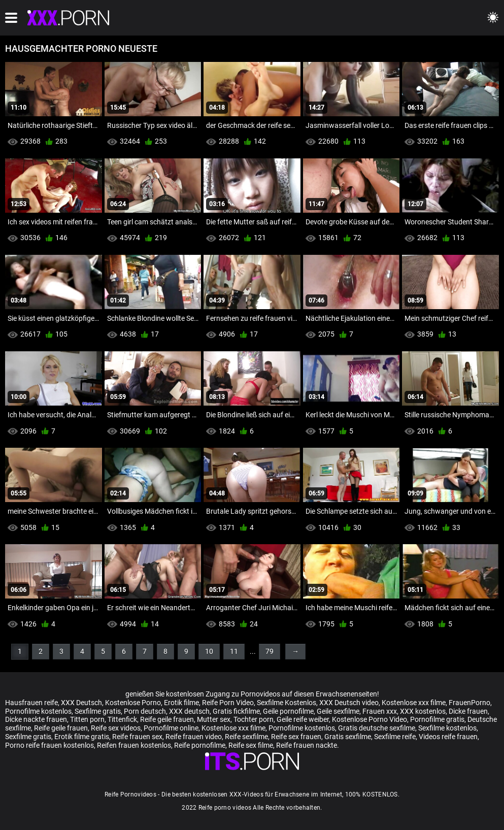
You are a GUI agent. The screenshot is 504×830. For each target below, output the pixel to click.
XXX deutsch (189, 711)
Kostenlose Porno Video (369, 719)
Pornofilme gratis (437, 719)
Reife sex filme (251, 745)
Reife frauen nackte (307, 745)
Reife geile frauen (167, 719)
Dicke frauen (468, 711)
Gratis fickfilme (236, 711)
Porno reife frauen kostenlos (49, 745)
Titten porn (87, 719)
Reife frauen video (194, 737)
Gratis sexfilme (348, 737)
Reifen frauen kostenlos (134, 745)
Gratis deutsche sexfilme (377, 728)
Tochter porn (254, 719)
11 (234, 651)
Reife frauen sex (137, 737)
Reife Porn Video (228, 703)
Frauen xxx (380, 711)
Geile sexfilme (338, 711)
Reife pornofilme (200, 745)
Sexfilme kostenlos (447, 728)
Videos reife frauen (448, 737)
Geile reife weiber (303, 719)
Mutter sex (214, 719)
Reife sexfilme (246, 737)
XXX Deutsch (81, 703)
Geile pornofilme (288, 711)
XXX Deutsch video (349, 703)
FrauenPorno (469, 703)
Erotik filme (181, 703)
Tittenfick (122, 719)
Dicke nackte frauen (36, 719)
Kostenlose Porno (133, 703)
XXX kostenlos (423, 711)
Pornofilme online (171, 728)
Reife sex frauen (296, 737)
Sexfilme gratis (98, 711)
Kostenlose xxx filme (414, 703)
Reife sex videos (116, 728)
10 (209, 651)
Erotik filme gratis (82, 737)
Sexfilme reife (395, 737)
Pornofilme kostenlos (38, 711)
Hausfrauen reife (31, 703)
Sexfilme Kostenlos (287, 703)
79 (270, 651)
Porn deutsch (145, 711)
